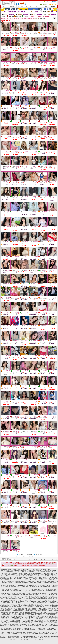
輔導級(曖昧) (19, 16)
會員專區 (21, 6)
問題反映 (53, 6)
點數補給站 (12, 6)
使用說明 (37, 6)
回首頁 (4, 6)
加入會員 (29, 6)
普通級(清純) (26, 16)
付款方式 (45, 6)
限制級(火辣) (11, 16)
